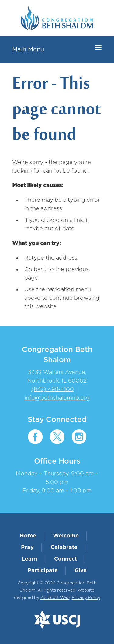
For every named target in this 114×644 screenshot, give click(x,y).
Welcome (66, 536)
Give (81, 571)
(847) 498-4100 (53, 390)
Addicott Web (55, 598)
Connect (66, 559)
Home (28, 536)
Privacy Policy (86, 598)
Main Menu (28, 50)
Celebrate (64, 548)
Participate (43, 571)
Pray (27, 548)
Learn (29, 559)
